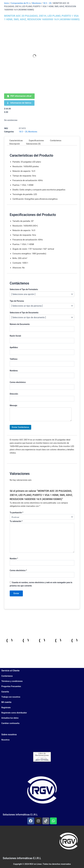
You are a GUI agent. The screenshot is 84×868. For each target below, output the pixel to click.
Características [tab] (16, 141)
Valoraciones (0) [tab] (33, 144)
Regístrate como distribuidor (14, 713)
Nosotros (5, 740)
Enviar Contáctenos (20, 427)
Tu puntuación (16, 513)
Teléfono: (14, 359)
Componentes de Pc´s (20, 3)
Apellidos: (14, 347)
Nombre (14, 559)
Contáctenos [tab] (56, 141)
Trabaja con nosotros (11, 697)
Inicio (6, 3)
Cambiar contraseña (10, 723)
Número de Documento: (20, 324)
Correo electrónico (18, 570)
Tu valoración (16, 521)
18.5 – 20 (47, 3)
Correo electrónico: (18, 382)
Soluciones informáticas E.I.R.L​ (22, 858)
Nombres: (14, 371)
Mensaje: (14, 405)
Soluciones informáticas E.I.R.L (20, 815)
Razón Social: (16, 336)
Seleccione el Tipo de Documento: (24, 313)
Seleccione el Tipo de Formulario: (24, 289)
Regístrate (6, 708)
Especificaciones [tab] (36, 141)
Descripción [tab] (15, 144)
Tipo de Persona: (17, 301)
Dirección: (14, 394)
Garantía (5, 692)
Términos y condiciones (12, 681)
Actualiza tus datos (10, 718)
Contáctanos (7, 676)
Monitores (37, 3)
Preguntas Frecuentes (11, 686)
